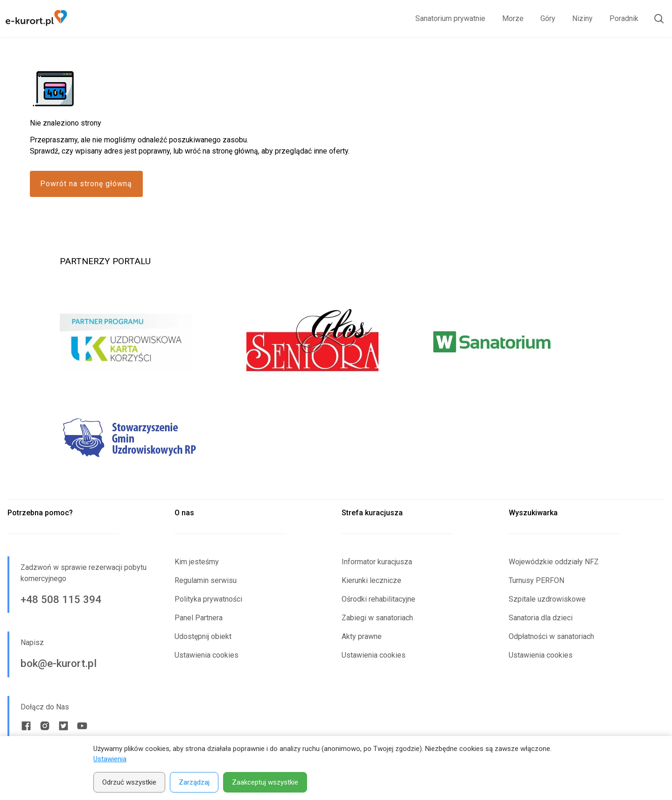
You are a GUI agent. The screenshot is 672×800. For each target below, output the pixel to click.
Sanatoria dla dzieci (541, 618)
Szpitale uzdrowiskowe (547, 599)
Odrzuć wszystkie (129, 782)
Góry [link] (548, 18)
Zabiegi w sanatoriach (377, 618)
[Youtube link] (82, 726)
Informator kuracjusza (377, 562)
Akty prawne (362, 636)
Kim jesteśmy (197, 562)
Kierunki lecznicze (371, 580)
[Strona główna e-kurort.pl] (36, 19)
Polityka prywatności (208, 599)
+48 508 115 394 (61, 599)
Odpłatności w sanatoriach (551, 636)
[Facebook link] (26, 726)
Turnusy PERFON (536, 580)
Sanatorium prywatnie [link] (450, 18)
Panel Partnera (199, 618)
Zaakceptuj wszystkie (265, 782)
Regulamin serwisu (206, 580)
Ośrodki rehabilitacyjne (378, 599)
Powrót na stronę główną (86, 184)
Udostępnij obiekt (203, 636)
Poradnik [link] (624, 18)
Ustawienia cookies (206, 655)
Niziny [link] (582, 18)
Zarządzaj (194, 782)
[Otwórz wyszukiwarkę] (655, 19)
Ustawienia (110, 759)
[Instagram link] (45, 726)
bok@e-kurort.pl (59, 663)
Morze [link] (513, 18)
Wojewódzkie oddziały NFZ (554, 562)
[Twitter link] (63, 726)
